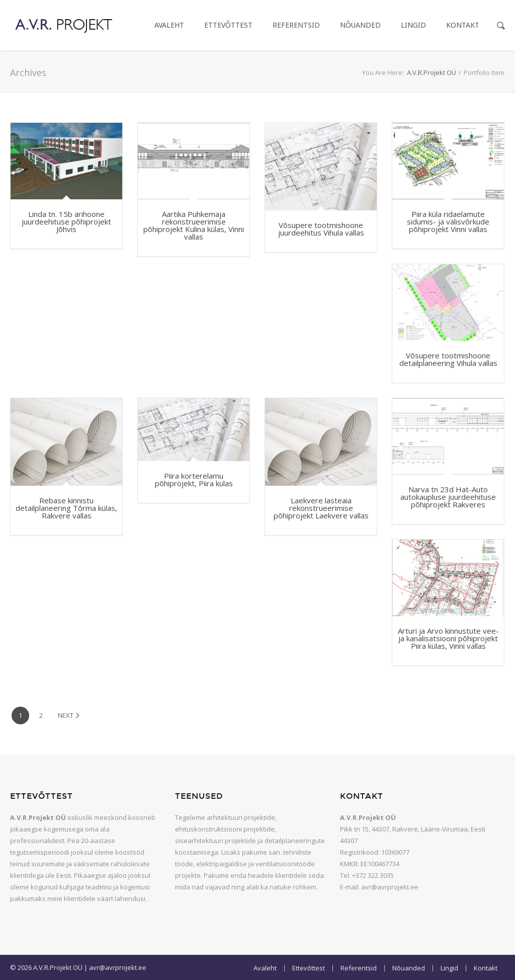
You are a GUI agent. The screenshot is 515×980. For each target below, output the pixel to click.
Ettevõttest (228, 25)
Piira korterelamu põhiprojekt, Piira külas (194, 479)
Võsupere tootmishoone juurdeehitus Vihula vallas (321, 229)
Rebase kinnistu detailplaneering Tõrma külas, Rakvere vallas (66, 508)
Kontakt (463, 25)
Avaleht (169, 25)
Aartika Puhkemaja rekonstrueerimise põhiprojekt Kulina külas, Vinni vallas (194, 225)
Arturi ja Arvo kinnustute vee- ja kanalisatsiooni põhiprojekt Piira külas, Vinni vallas (448, 638)
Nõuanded (360, 25)
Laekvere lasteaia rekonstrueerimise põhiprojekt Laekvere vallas (321, 508)
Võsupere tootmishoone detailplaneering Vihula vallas (448, 359)
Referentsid (296, 25)
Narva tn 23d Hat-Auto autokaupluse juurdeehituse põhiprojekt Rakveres (448, 497)
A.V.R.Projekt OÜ (432, 72)
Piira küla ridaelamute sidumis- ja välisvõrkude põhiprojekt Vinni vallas (448, 221)
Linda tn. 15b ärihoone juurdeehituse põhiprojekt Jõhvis (66, 221)
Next (69, 715)
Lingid (413, 25)
